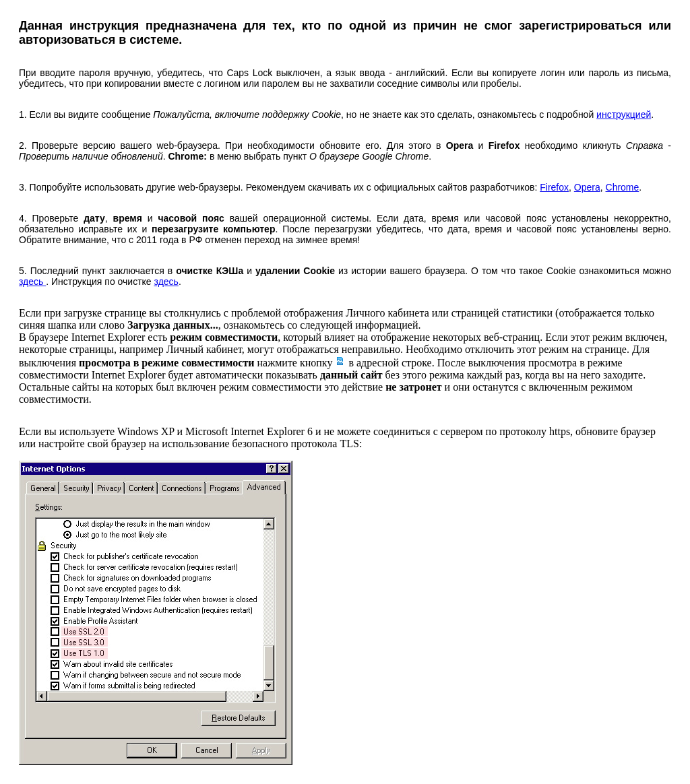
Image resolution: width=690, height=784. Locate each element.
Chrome (623, 187)
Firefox (554, 187)
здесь (32, 282)
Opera (587, 187)
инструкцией (624, 115)
